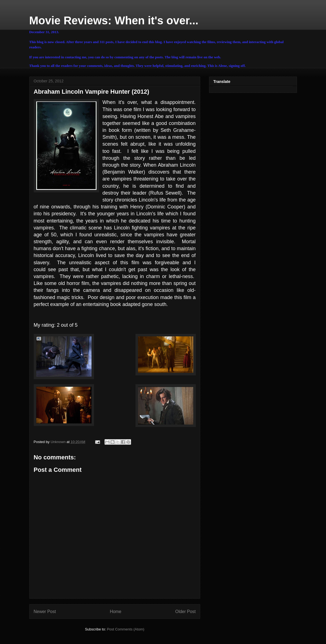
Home (116, 612)
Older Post (186, 612)
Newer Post (45, 612)
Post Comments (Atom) (126, 629)
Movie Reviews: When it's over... (114, 20)
